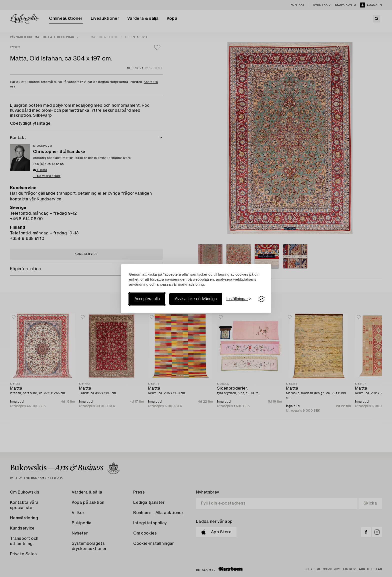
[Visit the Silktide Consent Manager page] (261, 299)
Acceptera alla (147, 299)
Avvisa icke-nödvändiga (196, 299)
